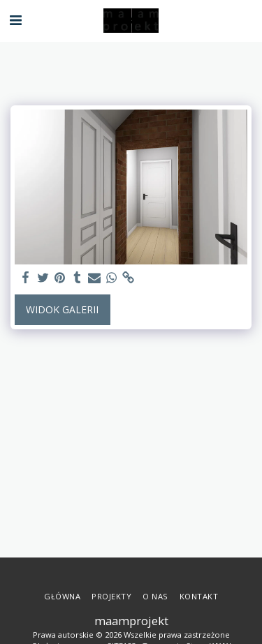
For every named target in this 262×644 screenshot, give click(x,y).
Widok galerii (62, 309)
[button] (15, 20)
